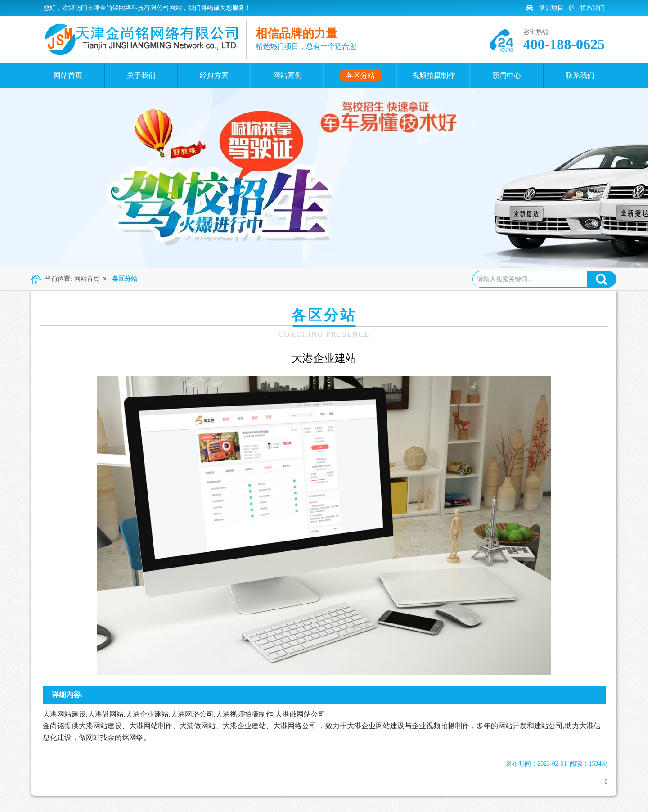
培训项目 (545, 8)
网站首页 (87, 279)
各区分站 (125, 279)
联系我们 (587, 8)
